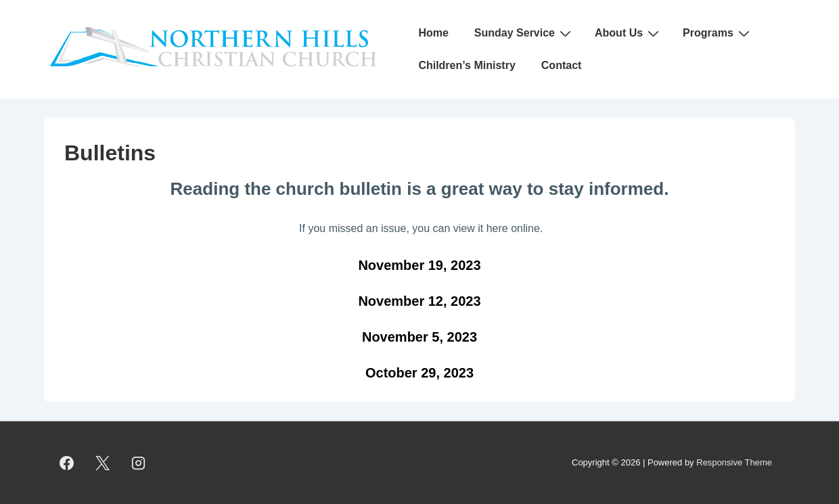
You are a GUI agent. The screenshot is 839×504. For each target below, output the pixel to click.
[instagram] (139, 463)
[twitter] (103, 463)
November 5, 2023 (419, 337)
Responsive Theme (734, 462)
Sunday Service (524, 33)
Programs (718, 33)
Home (433, 33)
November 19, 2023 (419, 265)
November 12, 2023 (419, 301)
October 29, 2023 (419, 373)
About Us (629, 33)
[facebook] (67, 463)
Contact (562, 65)
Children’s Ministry (467, 65)
